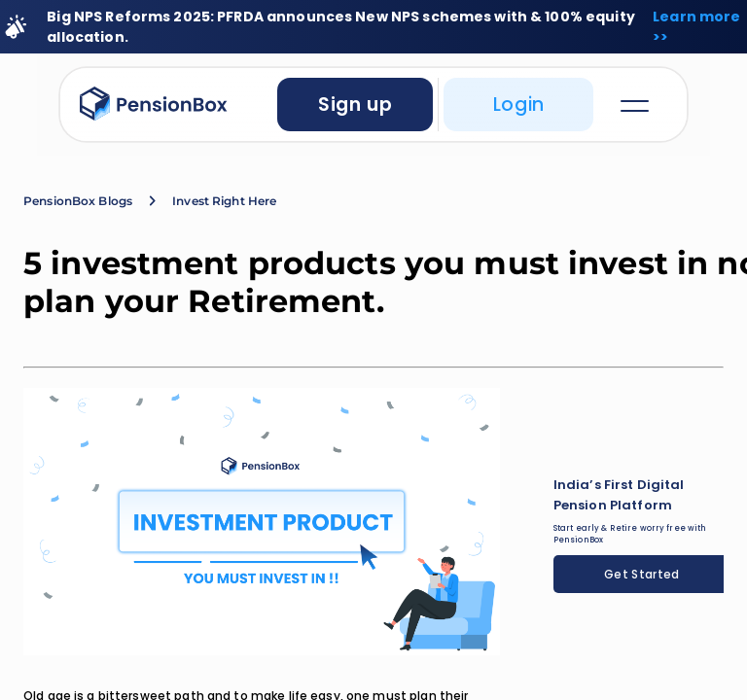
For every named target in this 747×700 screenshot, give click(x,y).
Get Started (642, 574)
